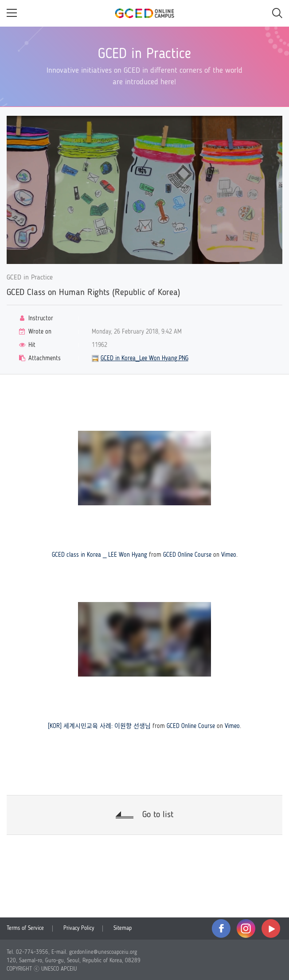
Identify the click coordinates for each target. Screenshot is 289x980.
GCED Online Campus (144, 13)
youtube (271, 929)
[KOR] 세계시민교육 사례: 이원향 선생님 (99, 726)
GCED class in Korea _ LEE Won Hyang (100, 555)
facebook (221, 929)
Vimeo (229, 555)
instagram (246, 929)
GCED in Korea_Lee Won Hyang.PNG (144, 358)
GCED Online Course (187, 555)
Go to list (158, 815)
